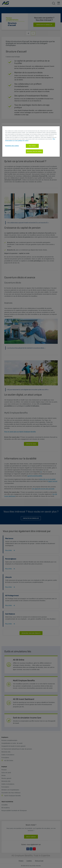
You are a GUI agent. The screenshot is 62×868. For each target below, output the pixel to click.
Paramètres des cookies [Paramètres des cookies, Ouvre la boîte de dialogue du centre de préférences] (12, 146)
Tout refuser (32, 146)
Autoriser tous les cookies (34, 151)
